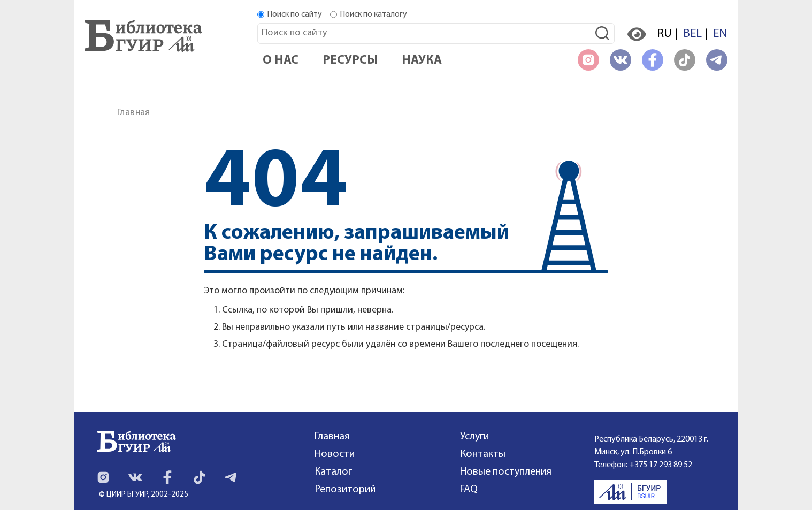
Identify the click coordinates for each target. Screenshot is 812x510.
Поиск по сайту (294, 14)
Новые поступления (506, 472)
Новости (335, 454)
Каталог (333, 472)
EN (720, 34)
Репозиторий (345, 490)
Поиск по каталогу (373, 14)
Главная (134, 113)
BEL (692, 34)
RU (664, 34)
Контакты (483, 454)
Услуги (474, 437)
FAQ (469, 490)
